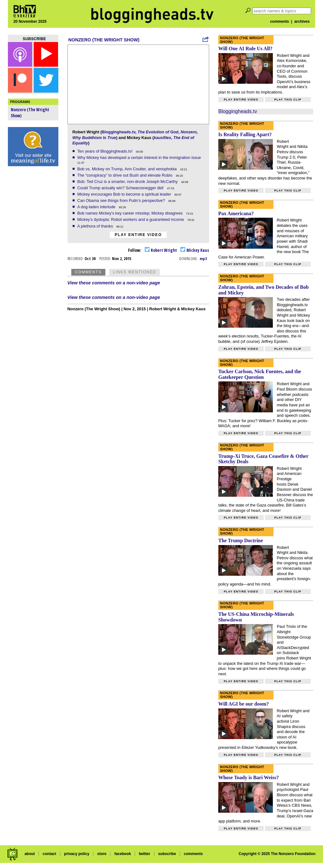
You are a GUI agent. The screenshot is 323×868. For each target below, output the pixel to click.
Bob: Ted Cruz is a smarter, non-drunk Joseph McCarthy (128, 182)
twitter (144, 854)
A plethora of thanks (96, 226)
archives (302, 21)
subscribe (167, 854)
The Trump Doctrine (241, 540)
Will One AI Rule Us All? (245, 49)
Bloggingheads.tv (118, 132)
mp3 (203, 258)
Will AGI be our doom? (244, 704)
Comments (88, 272)
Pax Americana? (236, 213)
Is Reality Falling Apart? (245, 134)
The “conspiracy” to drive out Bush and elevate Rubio (125, 175)
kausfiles (162, 138)
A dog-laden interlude (97, 207)
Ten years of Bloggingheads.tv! (106, 151)
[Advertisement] (33, 269)
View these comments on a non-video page (114, 283)
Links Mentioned (135, 272)
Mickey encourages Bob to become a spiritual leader (125, 194)
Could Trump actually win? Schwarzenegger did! (121, 188)
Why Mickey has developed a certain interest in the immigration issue (140, 158)
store (102, 854)
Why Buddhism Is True (94, 138)
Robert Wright (161, 250)
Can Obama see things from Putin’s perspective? (122, 200)
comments (279, 21)
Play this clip (288, 100)
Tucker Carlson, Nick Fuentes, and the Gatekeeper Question (260, 374)
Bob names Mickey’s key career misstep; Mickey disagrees (131, 213)
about (30, 854)
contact (49, 854)
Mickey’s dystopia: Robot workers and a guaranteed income (131, 219)
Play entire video (138, 235)
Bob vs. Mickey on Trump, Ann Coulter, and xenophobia (128, 169)
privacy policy (77, 854)
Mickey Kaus (195, 250)
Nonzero (189, 132)
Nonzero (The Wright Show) (104, 40)
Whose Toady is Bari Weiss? (249, 777)
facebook (123, 854)
